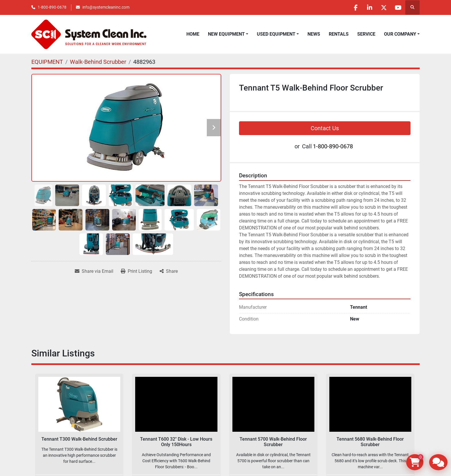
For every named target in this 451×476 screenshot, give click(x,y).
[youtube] (398, 7)
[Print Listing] (136, 271)
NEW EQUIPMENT (226, 34)
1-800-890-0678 (52, 7)
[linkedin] (368, 7)
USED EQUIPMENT (276, 34)
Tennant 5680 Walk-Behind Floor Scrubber (370, 442)
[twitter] (383, 7)
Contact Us (325, 128)
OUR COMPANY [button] (400, 34)
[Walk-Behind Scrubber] (98, 62)
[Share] (169, 271)
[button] (228, 34)
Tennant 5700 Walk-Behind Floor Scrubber (273, 442)
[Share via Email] (94, 271)
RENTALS (339, 34)
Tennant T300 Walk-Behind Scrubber (79, 439)
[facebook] (353, 7)
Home (193, 34)
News (314, 34)
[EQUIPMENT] (47, 62)
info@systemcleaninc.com (106, 7)
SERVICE (366, 34)
